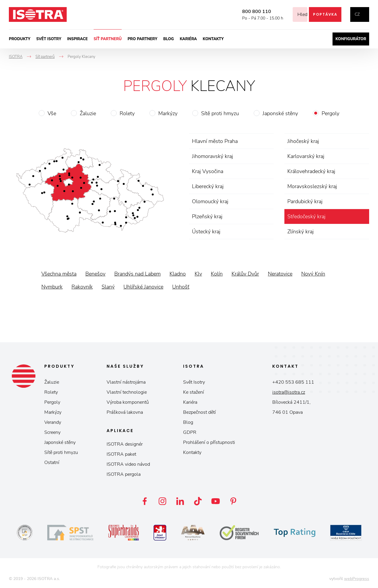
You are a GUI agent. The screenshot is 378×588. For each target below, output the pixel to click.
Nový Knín (313, 274)
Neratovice (280, 274)
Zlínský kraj (300, 232)
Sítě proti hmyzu (220, 113)
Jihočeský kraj (303, 141)
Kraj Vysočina (208, 171)
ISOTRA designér (125, 444)
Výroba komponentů (128, 402)
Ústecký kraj (206, 232)
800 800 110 (249, 12)
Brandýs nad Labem (137, 274)
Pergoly (330, 113)
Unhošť (181, 287)
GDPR (190, 432)
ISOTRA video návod (128, 464)
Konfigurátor (351, 39)
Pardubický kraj (305, 201)
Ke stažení (194, 392)
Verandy (53, 422)
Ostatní (52, 462)
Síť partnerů (108, 39)
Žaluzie (88, 113)
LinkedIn (180, 501)
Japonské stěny (280, 113)
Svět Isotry (194, 382)
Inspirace (77, 39)
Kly (198, 274)
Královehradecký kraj (311, 171)
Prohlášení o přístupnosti (209, 442)
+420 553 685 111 (293, 382)
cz (357, 14)
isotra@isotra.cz (289, 392)
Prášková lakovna (125, 412)
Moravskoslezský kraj (312, 186)
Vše (52, 113)
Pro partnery (142, 39)
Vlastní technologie (127, 392)
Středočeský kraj (306, 216)
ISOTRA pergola (124, 474)
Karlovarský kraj (306, 156)
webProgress (357, 579)
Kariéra (188, 39)
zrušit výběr (364, 216)
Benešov (95, 274)
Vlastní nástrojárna (126, 382)
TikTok (198, 501)
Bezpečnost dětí (199, 412)
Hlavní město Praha (215, 141)
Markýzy (168, 113)
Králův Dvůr (245, 274)
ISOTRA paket (121, 454)
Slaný (108, 287)
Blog (169, 39)
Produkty (20, 39)
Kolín (217, 274)
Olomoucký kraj (210, 201)
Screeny (52, 432)
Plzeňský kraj (207, 216)
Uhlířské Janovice (143, 287)
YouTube (216, 501)
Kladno (178, 274)
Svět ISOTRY (49, 39)
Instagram (162, 501)
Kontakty (213, 39)
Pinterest (233, 501)
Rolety (127, 113)
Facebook (145, 501)
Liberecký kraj (208, 186)
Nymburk (52, 287)
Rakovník (82, 287)
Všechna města (59, 274)
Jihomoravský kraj (212, 156)
